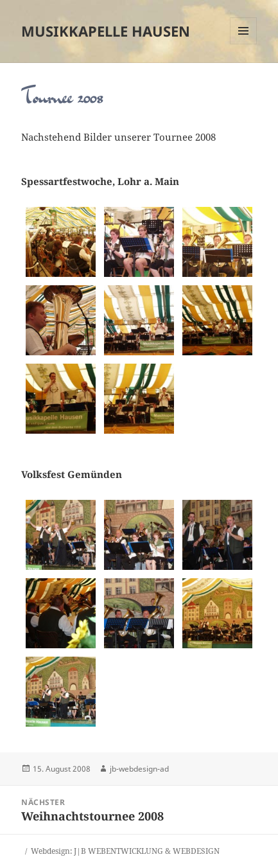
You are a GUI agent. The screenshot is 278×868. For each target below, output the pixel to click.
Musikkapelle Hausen (106, 31)
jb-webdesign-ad (139, 769)
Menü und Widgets (244, 44)
